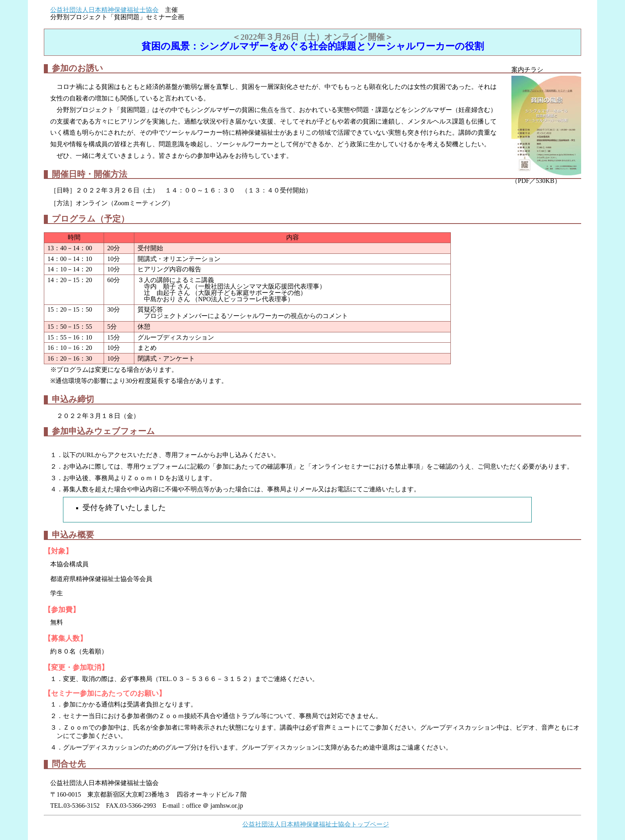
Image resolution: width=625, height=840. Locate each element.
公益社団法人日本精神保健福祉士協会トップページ (316, 824)
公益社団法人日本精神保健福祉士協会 (104, 10)
